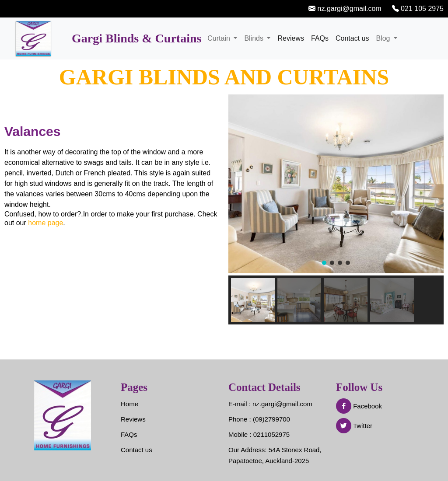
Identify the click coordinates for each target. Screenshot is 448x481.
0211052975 (271, 434)
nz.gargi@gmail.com (348, 9)
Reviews (290, 38)
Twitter (354, 426)
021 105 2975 (421, 9)
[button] (324, 263)
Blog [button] (384, 38)
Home (129, 404)
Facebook (359, 406)
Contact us (352, 38)
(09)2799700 (271, 419)
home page (45, 223)
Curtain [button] (220, 38)
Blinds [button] (255, 38)
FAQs (320, 38)
